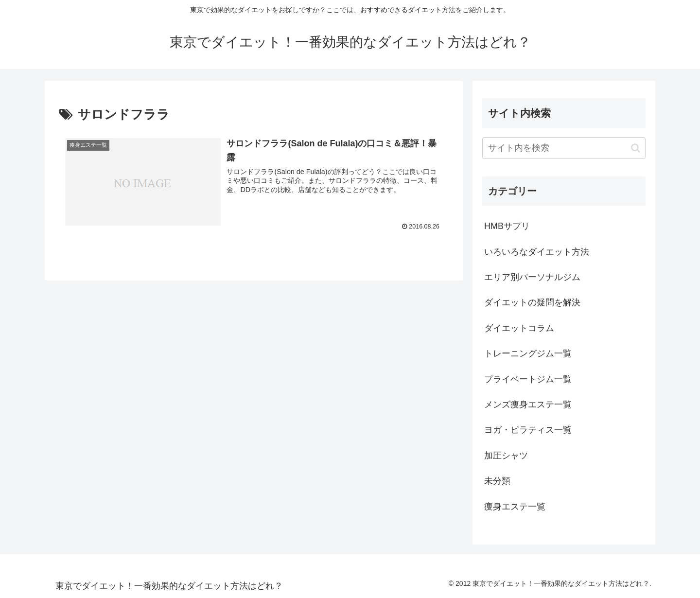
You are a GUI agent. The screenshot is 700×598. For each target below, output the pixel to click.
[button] (636, 148)
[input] (564, 148)
